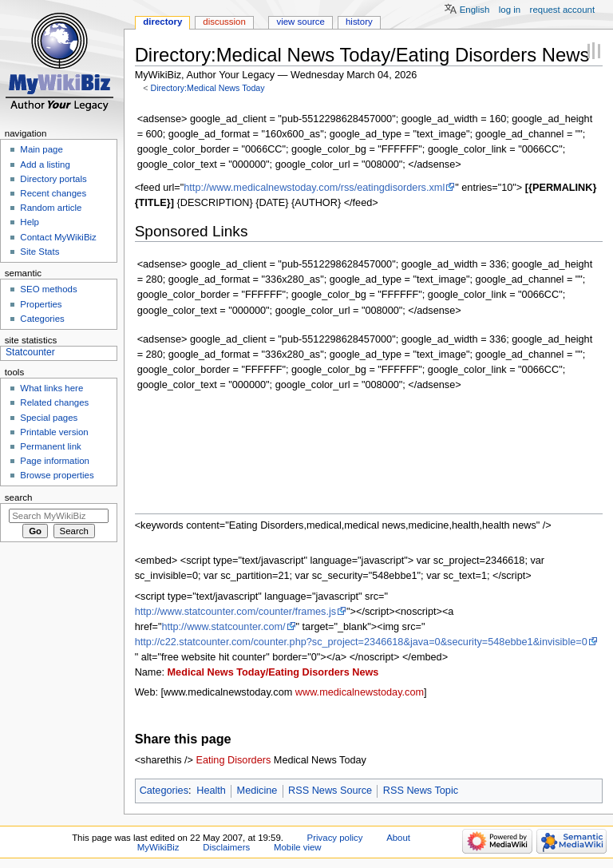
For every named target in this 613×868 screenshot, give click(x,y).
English (475, 10)
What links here (51, 388)
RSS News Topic (421, 791)
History (359, 22)
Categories (164, 791)
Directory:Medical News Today (207, 88)
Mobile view (298, 847)
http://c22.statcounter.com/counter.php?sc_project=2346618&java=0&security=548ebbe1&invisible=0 (361, 642)
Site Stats (40, 252)
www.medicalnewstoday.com (360, 692)
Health (211, 791)
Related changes (54, 402)
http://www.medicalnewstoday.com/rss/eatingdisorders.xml (314, 188)
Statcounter (30, 352)
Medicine (257, 791)
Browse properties (57, 475)
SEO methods (48, 289)
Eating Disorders (234, 760)
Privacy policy (335, 838)
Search (19, 497)
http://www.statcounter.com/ (223, 627)
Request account (563, 10)
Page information (55, 461)
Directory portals (53, 179)
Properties (41, 304)
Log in (510, 10)
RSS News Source (330, 791)
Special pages (49, 418)
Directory (162, 22)
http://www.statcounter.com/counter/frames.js (235, 612)
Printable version (54, 432)
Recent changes (53, 193)
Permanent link (50, 446)
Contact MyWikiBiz (58, 237)
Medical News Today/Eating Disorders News (273, 672)
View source (300, 22)
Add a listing (45, 164)
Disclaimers (226, 847)
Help (30, 222)
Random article (51, 208)
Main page (42, 149)
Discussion (224, 22)
